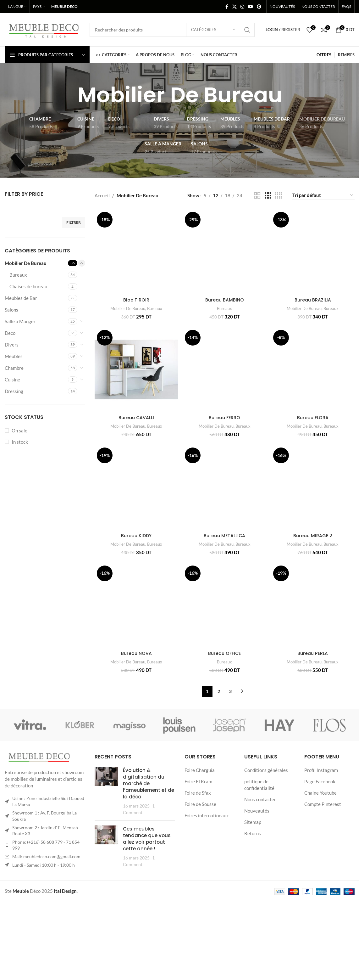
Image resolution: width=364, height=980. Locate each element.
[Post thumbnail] (106, 846)
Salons (11, 310)
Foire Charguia (200, 825)
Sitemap (253, 877)
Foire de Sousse (200, 859)
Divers (12, 345)
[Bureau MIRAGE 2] (313, 522)
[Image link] (39, 813)
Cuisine (12, 380)
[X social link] (234, 7)
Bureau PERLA (313, 709)
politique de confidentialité (259, 840)
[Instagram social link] (242, 7)
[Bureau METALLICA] (224, 488)
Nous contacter (260, 854)
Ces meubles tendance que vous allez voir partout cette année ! (147, 894)
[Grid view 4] (279, 196)
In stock (20, 442)
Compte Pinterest (323, 859)
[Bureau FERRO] (224, 383)
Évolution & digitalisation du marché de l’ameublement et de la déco (149, 839)
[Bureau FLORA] (313, 373)
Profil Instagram (321, 825)
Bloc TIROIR (136, 313)
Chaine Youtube (320, 848)
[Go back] (69, 95)
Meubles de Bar (21, 298)
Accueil (102, 195)
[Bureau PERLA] (313, 661)
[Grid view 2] (257, 196)
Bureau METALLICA (225, 521)
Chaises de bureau (28, 286)
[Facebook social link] (227, 7)
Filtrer (74, 222)
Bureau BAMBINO (225, 299)
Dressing (14, 391)
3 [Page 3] (230, 746)
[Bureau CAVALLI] (136, 383)
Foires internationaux (207, 870)
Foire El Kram (198, 836)
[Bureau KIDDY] (136, 501)
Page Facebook (320, 836)
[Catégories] (213, 30)
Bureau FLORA (313, 411)
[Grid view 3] (268, 196)
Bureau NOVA (136, 687)
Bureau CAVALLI (136, 431)
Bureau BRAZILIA (313, 301)
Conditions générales (266, 825)
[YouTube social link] (251, 7)
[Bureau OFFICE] (224, 661)
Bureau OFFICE (225, 709)
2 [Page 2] (219, 746)
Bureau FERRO (225, 430)
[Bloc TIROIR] (136, 258)
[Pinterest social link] (259, 7)
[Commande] (323, 195)
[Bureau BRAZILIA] (313, 252)
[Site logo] (44, 29)
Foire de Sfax (198, 848)
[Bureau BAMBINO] (224, 251)
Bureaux (18, 275)
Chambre (14, 368)
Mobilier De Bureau (26, 263)
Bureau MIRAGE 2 (313, 590)
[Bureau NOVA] (136, 650)
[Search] (172, 30)
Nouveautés (257, 866)
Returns (253, 888)
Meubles (14, 356)
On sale (19, 431)
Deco (10, 333)
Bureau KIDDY (136, 548)
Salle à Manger (20, 321)
